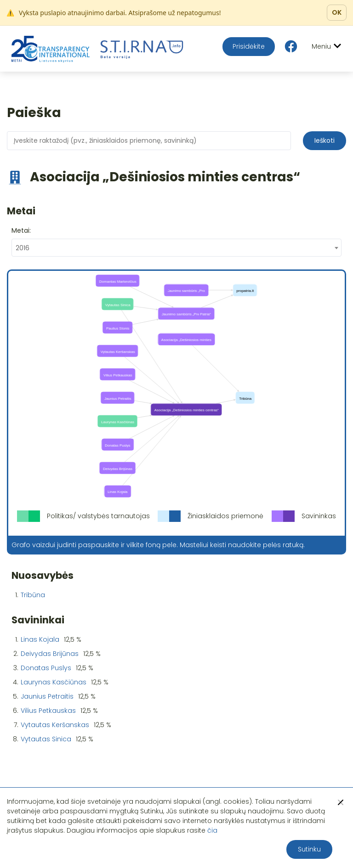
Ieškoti (325, 140)
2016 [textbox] (23, 248)
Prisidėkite (249, 46)
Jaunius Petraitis (47, 696)
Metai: (21, 230)
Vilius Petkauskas (48, 711)
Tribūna (33, 595)
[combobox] (176, 248)
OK (337, 12)
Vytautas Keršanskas (55, 725)
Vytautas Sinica (46, 739)
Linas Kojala (40, 639)
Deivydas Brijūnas (50, 654)
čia (212, 830)
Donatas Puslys (46, 668)
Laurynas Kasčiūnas (54, 682)
